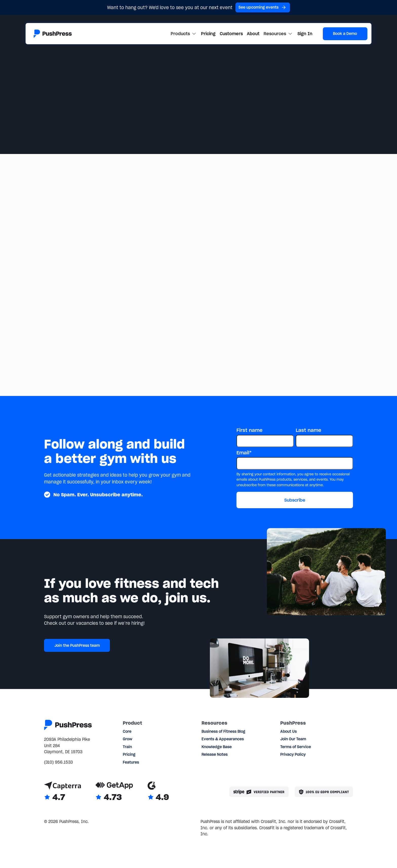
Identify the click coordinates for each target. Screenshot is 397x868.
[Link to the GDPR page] (324, 792)
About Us (289, 731)
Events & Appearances (223, 739)
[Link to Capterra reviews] (63, 792)
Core (127, 731)
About (253, 34)
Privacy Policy (293, 754)
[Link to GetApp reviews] (114, 792)
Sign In (305, 34)
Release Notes (215, 754)
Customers (231, 34)
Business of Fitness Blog (223, 731)
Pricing (208, 34)
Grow (127, 739)
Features (131, 762)
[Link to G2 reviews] (158, 792)
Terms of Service (296, 747)
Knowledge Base (217, 747)
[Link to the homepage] (53, 34)
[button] (184, 34)
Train (127, 747)
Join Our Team (293, 739)
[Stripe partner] (259, 792)
